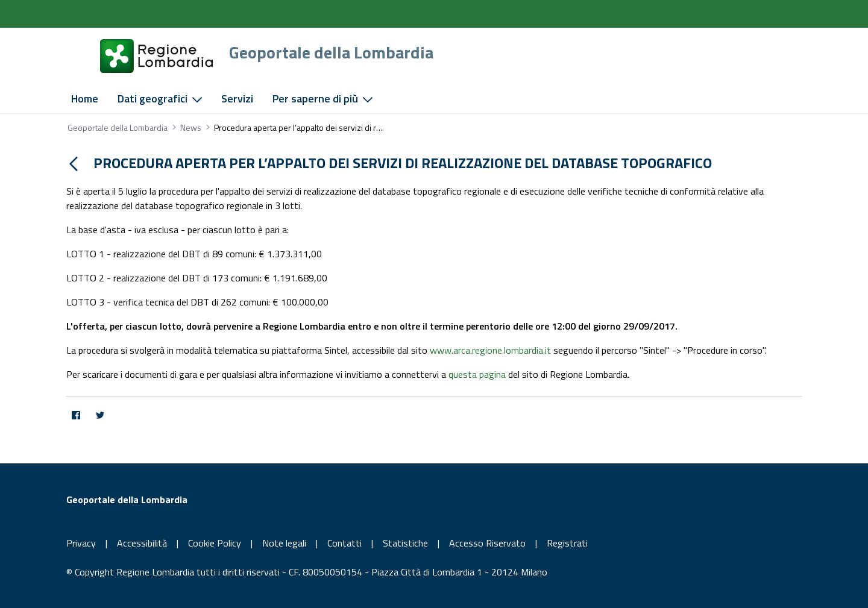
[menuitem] (85, 99)
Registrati (567, 543)
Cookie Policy (215, 543)
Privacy (81, 543)
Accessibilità (142, 543)
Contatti (344, 543)
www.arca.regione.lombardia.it (490, 350)
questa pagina (477, 374)
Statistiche (405, 543)
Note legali (284, 543)
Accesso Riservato (487, 543)
